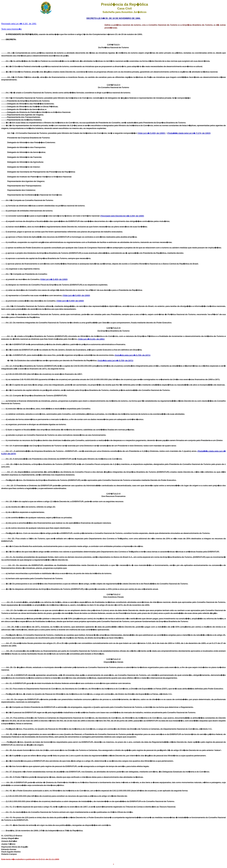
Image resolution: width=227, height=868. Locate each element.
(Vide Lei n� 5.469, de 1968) (152, 133)
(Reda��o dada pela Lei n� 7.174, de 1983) (189, 133)
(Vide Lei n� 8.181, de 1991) (91, 339)
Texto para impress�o (12, 29)
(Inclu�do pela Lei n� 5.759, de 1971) (132, 355)
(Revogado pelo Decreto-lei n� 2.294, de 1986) (122, 216)
